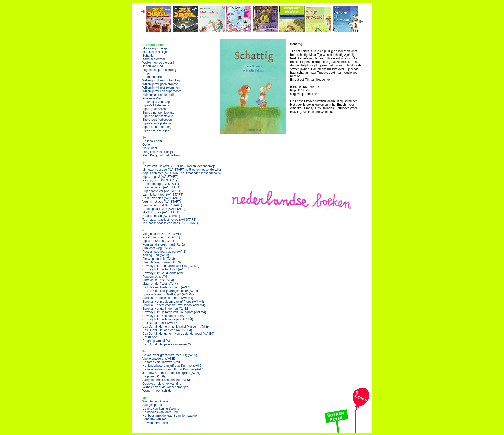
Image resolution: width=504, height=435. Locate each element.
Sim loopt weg (157, 248)
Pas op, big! (160, 180)
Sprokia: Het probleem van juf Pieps (173, 302)
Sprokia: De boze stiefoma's (168, 298)
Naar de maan (161, 216)
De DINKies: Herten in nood (166, 287)
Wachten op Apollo (155, 401)
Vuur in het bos (162, 202)
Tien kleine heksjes (155, 52)
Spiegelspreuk (152, 405)
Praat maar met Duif (161, 237)
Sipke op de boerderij (157, 127)
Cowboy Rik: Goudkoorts (165, 273)
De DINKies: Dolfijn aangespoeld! (170, 291)
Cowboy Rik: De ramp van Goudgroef (174, 312)
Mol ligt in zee (161, 212)
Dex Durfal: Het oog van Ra (167, 330)
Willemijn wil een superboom (162, 91)
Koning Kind (156, 255)
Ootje (146, 145)
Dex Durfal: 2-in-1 (161, 323)
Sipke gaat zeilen (154, 109)
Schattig (148, 56)
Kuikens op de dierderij (158, 95)
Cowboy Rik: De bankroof (166, 269)
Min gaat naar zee (182, 170)
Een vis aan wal (162, 205)
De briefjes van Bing (156, 102)
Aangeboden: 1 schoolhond (166, 380)
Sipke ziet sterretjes (156, 130)
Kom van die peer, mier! (164, 244)
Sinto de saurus (158, 280)
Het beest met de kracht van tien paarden (170, 416)
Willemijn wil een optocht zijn (162, 80)
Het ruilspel (150, 337)
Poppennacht (157, 277)
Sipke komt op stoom (157, 123)
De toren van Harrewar (164, 362)
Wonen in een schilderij (158, 391)
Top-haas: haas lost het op (169, 220)
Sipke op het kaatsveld (158, 116)
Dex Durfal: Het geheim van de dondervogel (178, 334)
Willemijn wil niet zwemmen (161, 88)
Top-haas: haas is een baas (170, 223)
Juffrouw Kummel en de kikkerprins (171, 373)
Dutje (146, 73)
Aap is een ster (182, 173)
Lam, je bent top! (163, 195)
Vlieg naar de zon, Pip (162, 234)
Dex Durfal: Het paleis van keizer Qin (168, 344)
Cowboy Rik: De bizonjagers (168, 319)
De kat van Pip (179, 166)
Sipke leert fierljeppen (157, 120)
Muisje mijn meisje (155, 48)
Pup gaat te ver (162, 191)
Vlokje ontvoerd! (160, 359)
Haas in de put (161, 187)
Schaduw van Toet (155, 419)
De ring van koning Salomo (161, 409)
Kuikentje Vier (152, 98)
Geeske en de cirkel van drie (162, 384)
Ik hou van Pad (153, 66)
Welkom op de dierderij (158, 63)
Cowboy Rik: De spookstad (167, 316)
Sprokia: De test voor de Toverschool (174, 305)
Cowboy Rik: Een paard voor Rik (171, 266)
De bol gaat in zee (164, 209)
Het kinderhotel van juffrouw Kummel (173, 366)
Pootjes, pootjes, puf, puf (164, 252)
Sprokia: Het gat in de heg (167, 309)
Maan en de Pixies (160, 284)
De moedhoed (152, 77)
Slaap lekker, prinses (162, 262)
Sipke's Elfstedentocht (157, 105)
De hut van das (162, 198)
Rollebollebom (152, 141)
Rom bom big (161, 184)
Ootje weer (150, 148)
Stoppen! (154, 376)
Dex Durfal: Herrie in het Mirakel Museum (177, 327)
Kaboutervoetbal (154, 59)
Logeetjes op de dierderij (159, 70)
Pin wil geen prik (159, 259)
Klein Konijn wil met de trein (161, 155)
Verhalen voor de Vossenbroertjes (165, 387)
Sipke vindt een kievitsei (159, 113)
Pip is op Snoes (158, 241)
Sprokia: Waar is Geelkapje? (168, 294)
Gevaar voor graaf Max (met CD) (170, 355)
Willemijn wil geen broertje (160, 84)
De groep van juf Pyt (156, 341)
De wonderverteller (155, 423)
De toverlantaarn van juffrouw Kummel (174, 369)
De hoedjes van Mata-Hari (160, 412)
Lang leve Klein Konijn (158, 152)
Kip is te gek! (160, 177)
